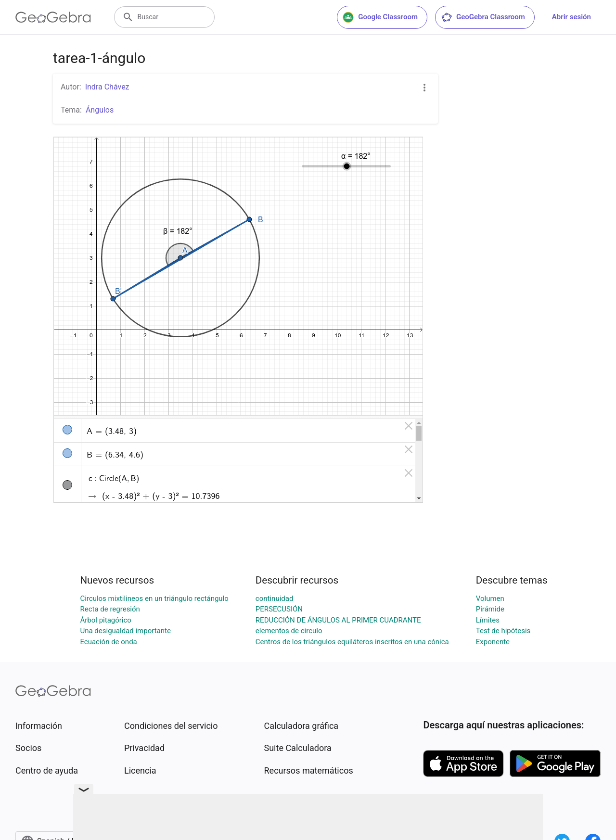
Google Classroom (380, 17)
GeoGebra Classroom (483, 17)
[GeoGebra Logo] (53, 17)
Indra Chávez (107, 87)
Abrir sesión (571, 17)
